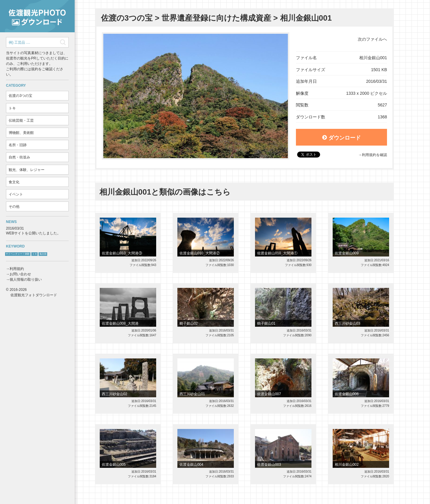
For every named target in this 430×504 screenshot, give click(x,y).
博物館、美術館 (21, 133)
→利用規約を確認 (373, 155)
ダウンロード (341, 138)
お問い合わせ (20, 274)
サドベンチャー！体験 (18, 254)
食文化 (14, 182)
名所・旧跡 (18, 145)
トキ (12, 108)
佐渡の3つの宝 (20, 96)
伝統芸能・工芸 (21, 120)
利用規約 (17, 269)
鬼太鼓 (43, 254)
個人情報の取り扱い (26, 280)
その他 (14, 207)
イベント (16, 194)
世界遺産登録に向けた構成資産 (216, 18)
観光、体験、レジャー (27, 170)
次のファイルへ (372, 39)
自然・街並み (19, 157)
